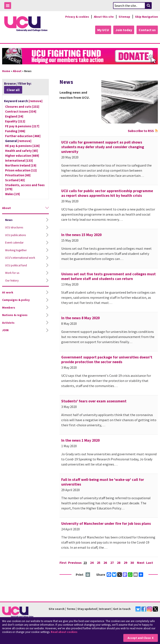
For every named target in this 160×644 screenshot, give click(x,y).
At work (8, 292)
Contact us (147, 30)
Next (142, 562)
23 (85, 562)
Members (9, 307)
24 (92, 562)
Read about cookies (65, 632)
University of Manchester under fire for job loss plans (106, 523)
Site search (57, 609)
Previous (75, 562)
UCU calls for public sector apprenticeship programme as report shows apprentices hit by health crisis (107, 193)
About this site (103, 17)
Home (6, 71)
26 (106, 562)
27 (113, 562)
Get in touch (122, 609)
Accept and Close (139, 638)
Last (151, 562)
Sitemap (124, 17)
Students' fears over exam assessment (94, 401)
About (17, 71)
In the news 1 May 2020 (80, 440)
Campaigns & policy (16, 300)
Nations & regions (15, 315)
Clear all (13, 90)
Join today (123, 30)
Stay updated (87, 609)
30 (133, 562)
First (63, 562)
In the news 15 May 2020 (81, 235)
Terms (71, 609)
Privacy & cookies (74, 17)
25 (99, 562)
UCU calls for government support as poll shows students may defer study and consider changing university (103, 147)
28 (119, 562)
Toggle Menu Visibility (9, 6)
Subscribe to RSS (141, 131)
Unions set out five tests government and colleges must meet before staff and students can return (108, 276)
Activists (8, 322)
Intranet (105, 609)
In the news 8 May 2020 (80, 318)
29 (126, 562)
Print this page (88, 575)
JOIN (5, 330)
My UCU (102, 30)
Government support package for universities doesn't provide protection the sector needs (107, 359)
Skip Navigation (146, 17)
